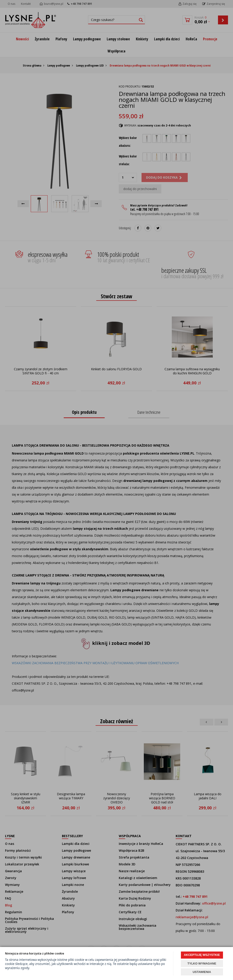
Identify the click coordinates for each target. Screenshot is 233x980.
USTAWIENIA (202, 972)
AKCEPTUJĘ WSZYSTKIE (202, 955)
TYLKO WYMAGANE (202, 963)
